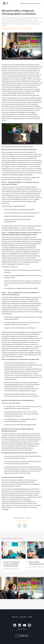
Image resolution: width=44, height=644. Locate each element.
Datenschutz (23, 617)
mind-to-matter (22, 108)
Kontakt (30, 617)
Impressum (15, 617)
